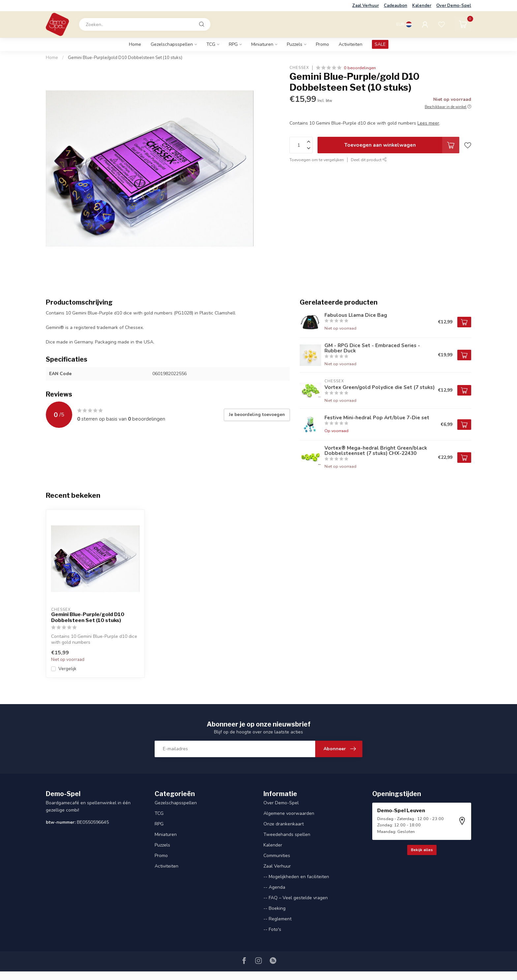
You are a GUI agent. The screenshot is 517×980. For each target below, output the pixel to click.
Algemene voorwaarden (289, 813)
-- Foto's (272, 929)
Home (135, 44)
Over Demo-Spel (454, 6)
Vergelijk (67, 669)
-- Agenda (274, 887)
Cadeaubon (395, 6)
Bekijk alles (422, 850)
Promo (322, 44)
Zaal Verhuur (365, 6)
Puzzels (295, 44)
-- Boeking (274, 908)
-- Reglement (277, 919)
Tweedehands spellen (287, 834)
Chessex (299, 68)
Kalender (422, 6)
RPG (233, 44)
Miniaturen (262, 44)
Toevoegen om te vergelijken (317, 160)
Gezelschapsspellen (172, 44)
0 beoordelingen (360, 68)
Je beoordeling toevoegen (257, 415)
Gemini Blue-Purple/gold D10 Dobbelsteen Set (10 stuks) (125, 58)
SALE (380, 44)
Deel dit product (369, 160)
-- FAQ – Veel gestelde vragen (296, 898)
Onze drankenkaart (284, 824)
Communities (277, 856)
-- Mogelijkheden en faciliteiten (296, 877)
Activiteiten (350, 44)
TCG (211, 44)
